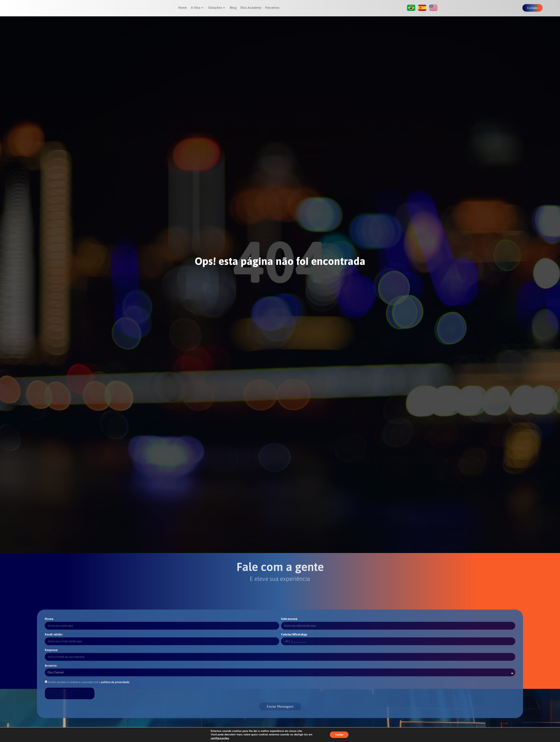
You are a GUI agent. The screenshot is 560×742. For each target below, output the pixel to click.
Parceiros (272, 11)
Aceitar (339, 735)
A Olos (197, 11)
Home (183, 11)
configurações (219, 738)
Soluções (217, 11)
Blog (233, 11)
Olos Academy (251, 11)
